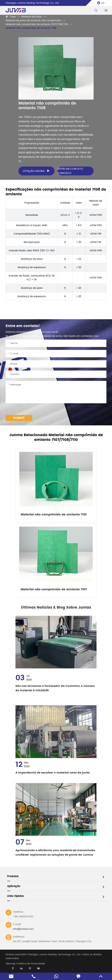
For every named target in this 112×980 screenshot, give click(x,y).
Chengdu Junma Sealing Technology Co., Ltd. (54, 955)
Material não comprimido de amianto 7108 (31, 28)
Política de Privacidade (31, 964)
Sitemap (11, 964)
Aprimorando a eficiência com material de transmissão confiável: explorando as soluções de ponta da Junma (55, 853)
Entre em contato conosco (70, 171)
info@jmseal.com (23, 929)
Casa (13, 17)
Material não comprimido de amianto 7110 (54, 515)
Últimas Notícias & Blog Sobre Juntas (56, 608)
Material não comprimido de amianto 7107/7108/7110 (37, 24)
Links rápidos (15, 896)
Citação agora (37, 171)
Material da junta (32, 17)
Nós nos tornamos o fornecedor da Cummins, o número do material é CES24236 (55, 688)
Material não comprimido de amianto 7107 (54, 589)
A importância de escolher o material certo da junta (53, 773)
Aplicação (14, 886)
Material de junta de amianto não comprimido (33, 20)
